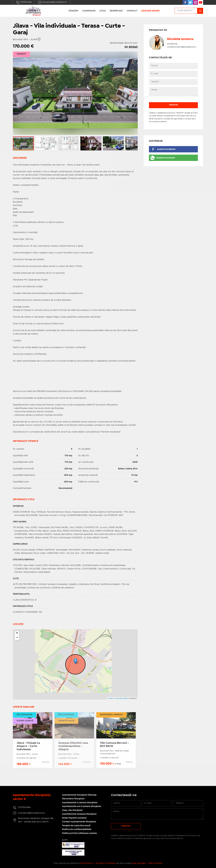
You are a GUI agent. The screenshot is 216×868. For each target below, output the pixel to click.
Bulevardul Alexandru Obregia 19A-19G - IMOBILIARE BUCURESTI (36, 820)
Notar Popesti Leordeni (74, 818)
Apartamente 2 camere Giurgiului (80, 803)
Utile (103, 11)
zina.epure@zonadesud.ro (52, 2)
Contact (132, 11)
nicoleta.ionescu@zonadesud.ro (181, 47)
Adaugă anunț (150, 11)
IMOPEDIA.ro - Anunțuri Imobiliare (98, 863)
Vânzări (73, 11)
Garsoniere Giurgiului (73, 799)
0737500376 (172, 44)
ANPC (65, 840)
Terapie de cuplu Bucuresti (76, 826)
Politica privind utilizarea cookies (79, 833)
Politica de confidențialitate (77, 829)
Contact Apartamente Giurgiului (79, 822)
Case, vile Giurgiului (72, 810)
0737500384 (24, 2)
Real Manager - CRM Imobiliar (147, 863)
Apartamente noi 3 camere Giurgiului (82, 806)
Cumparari (89, 11)
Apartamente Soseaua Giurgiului (79, 814)
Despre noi (116, 11)
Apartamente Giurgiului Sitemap (79, 795)
